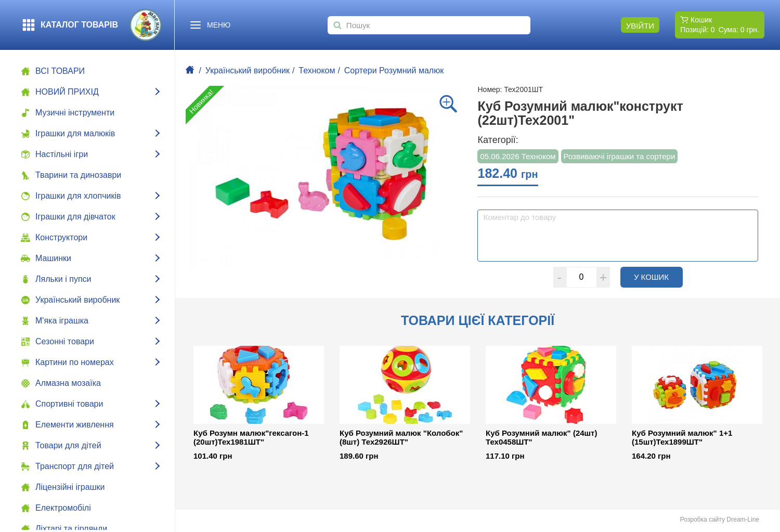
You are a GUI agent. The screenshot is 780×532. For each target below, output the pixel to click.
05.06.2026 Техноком (518, 156)
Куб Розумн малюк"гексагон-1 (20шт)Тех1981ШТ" (251, 438)
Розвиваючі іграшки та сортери (620, 156)
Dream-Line (743, 520)
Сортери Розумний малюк (394, 70)
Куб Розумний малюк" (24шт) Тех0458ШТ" (541, 438)
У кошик (658, 277)
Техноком (317, 70)
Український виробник (248, 70)
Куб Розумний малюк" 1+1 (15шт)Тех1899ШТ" (682, 438)
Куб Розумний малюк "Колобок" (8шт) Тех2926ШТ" (401, 438)
